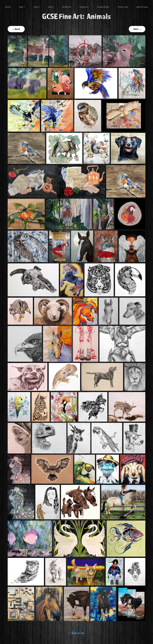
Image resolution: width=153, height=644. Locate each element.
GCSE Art (66, 7)
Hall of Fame (142, 7)
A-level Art (84, 7)
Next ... (137, 29)
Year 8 (36, 7)
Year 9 (51, 7)
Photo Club (123, 7)
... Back (16, 29)
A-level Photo (103, 7)
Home (8, 7)
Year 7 (22, 7)
